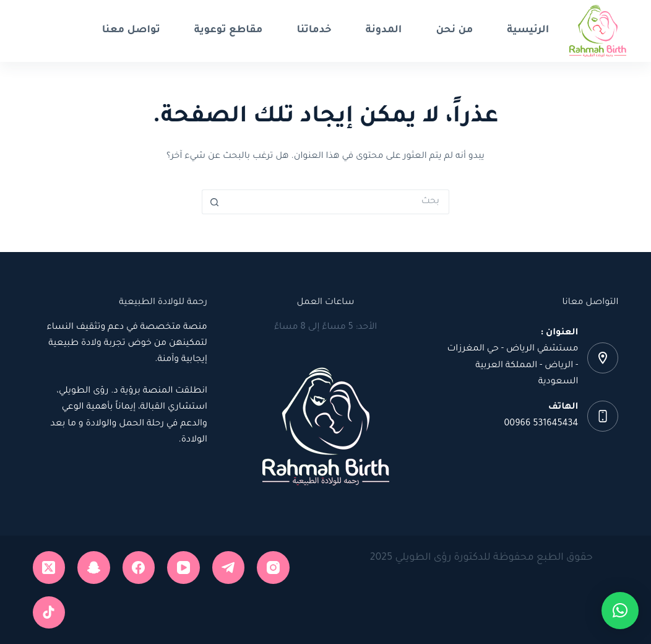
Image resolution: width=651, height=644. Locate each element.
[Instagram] (273, 568)
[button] (620, 611)
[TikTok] (49, 613)
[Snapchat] (94, 568)
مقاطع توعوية (229, 30)
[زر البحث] (214, 202)
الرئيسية (528, 30)
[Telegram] (229, 568)
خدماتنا (314, 30)
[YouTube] (183, 568)
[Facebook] (139, 568)
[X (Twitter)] (49, 568)
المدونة (384, 30)
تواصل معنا (131, 30)
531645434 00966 (541, 424)
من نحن (454, 30)
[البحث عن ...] (338, 202)
